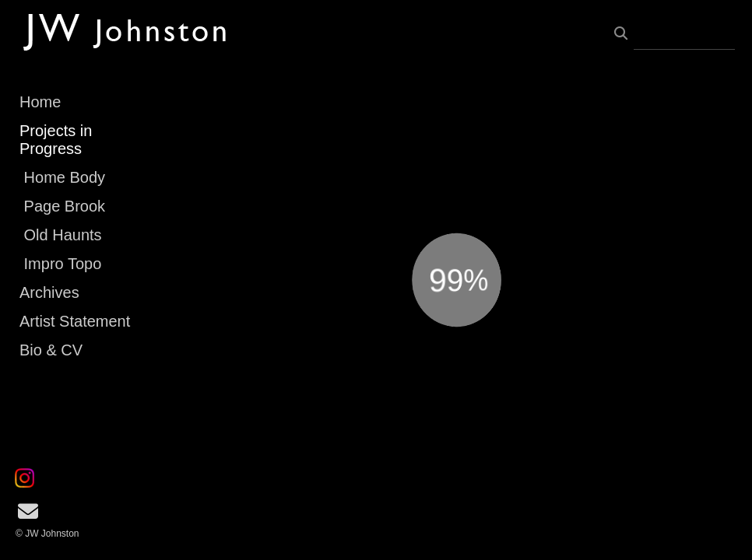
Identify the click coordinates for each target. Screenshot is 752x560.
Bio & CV (51, 350)
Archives (49, 292)
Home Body (65, 177)
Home (40, 102)
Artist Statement (75, 321)
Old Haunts (63, 235)
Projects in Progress (56, 140)
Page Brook (65, 206)
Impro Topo (63, 264)
